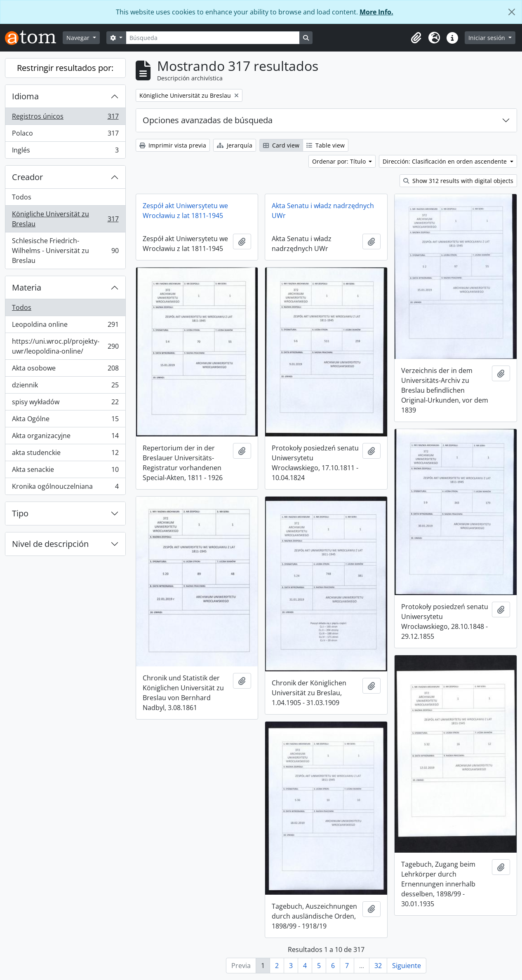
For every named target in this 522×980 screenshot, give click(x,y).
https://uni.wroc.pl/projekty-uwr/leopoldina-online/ (65, 346)
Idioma (25, 96)
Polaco (65, 135)
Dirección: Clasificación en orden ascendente (446, 161)
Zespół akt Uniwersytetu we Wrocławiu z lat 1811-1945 (185, 211)
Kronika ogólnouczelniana (65, 488)
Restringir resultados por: (65, 68)
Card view (281, 145)
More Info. (376, 12)
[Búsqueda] (213, 38)
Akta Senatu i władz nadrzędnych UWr (323, 211)
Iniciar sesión (488, 38)
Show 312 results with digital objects (458, 181)
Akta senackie (65, 471)
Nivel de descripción (50, 544)
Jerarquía (235, 145)
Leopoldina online (65, 326)
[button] (416, 38)
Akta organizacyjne (65, 437)
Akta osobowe (65, 370)
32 (378, 966)
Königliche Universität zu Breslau (65, 219)
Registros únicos (65, 118)
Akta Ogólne (65, 421)
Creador (27, 177)
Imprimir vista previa (173, 145)
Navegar (79, 38)
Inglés (65, 152)
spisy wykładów (65, 404)
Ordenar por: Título (340, 161)
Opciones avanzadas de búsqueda (208, 120)
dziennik (65, 387)
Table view (326, 145)
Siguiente (407, 966)
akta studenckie (65, 454)
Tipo (20, 513)
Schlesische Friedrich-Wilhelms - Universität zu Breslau (65, 251)
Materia (27, 287)
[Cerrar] (512, 12)
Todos (22, 197)
